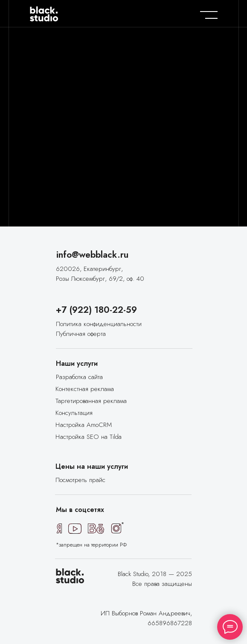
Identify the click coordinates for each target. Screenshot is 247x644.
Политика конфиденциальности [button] (99, 324)
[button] (85, 425)
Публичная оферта (81, 334)
